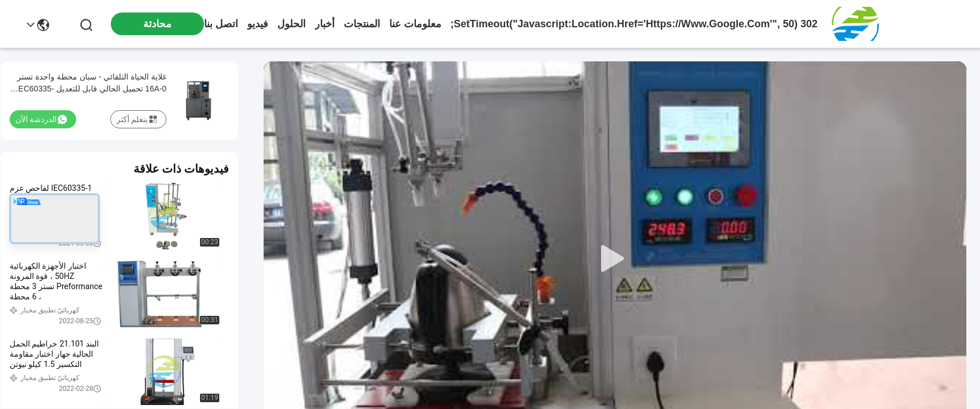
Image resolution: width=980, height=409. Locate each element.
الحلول (291, 24)
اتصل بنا (221, 24)
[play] (615, 259)
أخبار (325, 24)
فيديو (258, 24)
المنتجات (362, 24)
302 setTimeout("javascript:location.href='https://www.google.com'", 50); (634, 24)
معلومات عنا (415, 24)
